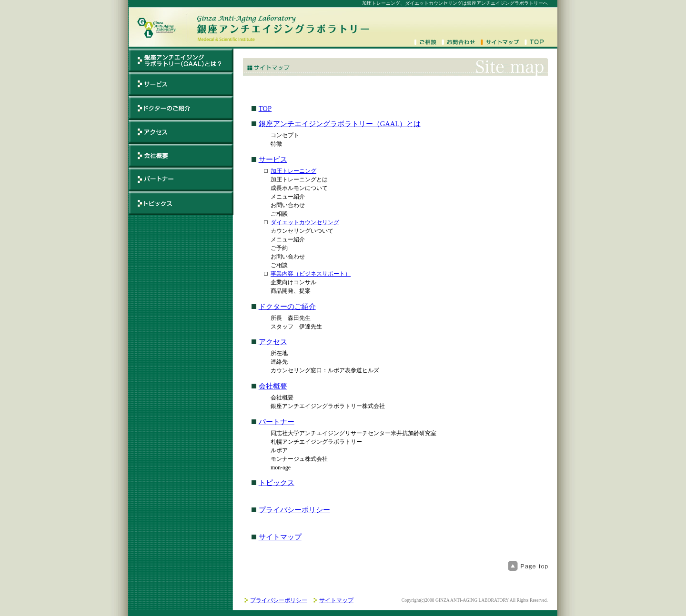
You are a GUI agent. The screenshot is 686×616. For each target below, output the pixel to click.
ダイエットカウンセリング (305, 222)
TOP (265, 109)
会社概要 (273, 386)
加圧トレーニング (293, 171)
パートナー (277, 422)
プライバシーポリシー (294, 510)
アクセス (273, 342)
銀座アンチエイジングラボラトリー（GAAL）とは (340, 124)
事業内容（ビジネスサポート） (311, 274)
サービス (273, 159)
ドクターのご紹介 (287, 307)
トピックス (277, 483)
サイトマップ (280, 537)
